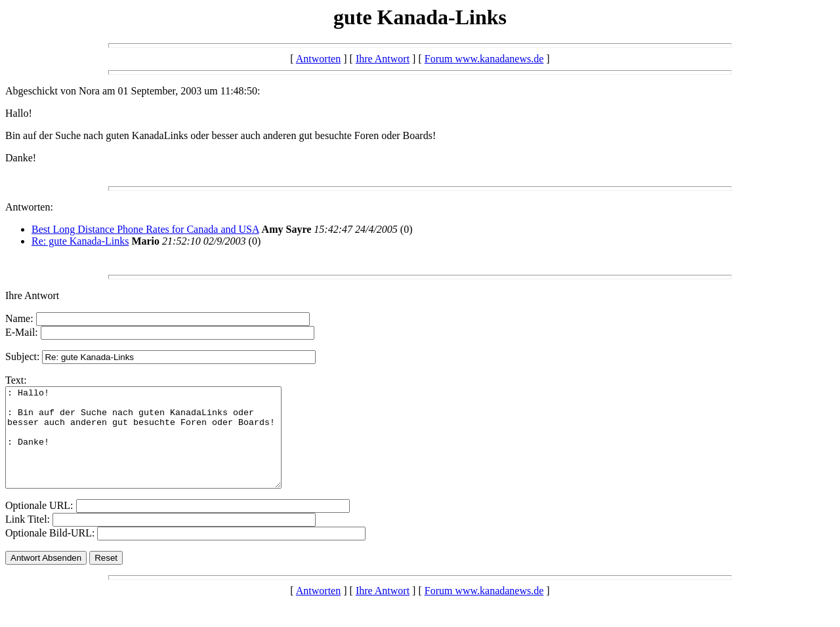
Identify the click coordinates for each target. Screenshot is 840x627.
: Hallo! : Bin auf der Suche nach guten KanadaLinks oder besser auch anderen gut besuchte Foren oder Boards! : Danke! (160, 447)
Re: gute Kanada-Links (80, 241)
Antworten (318, 59)
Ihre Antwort (383, 59)
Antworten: (29, 207)
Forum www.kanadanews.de (484, 59)
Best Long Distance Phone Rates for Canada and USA (145, 229)
